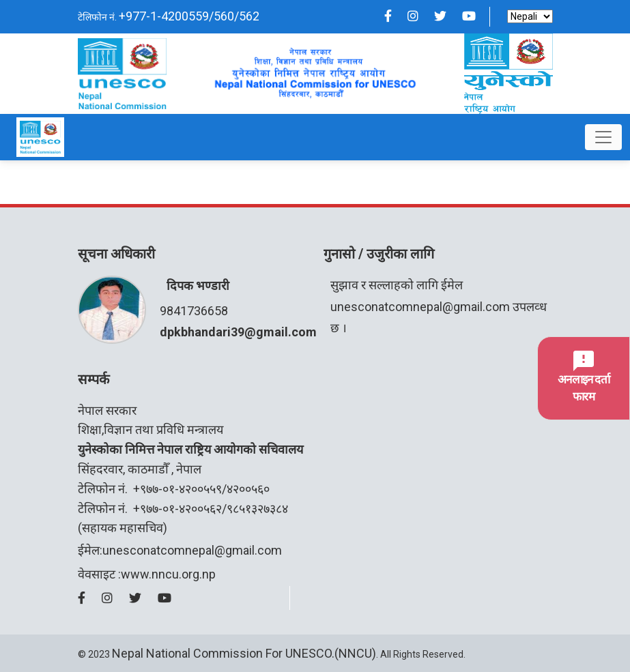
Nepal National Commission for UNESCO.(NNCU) (244, 653)
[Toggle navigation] (603, 137)
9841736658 (194, 311)
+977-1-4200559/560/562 (189, 16)
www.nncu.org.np (168, 574)
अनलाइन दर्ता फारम (584, 377)
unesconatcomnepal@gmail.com (420, 307)
